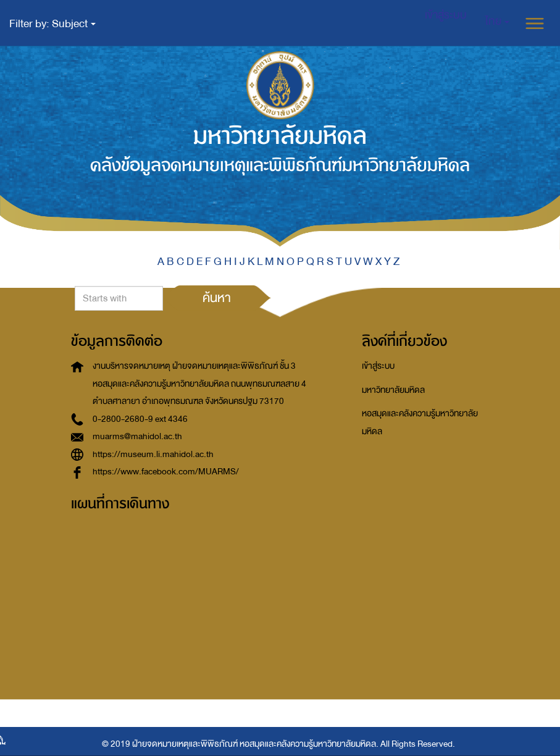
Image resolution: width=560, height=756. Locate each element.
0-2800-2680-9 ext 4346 (140, 419)
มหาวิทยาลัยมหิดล (393, 390)
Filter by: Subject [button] (52, 24)
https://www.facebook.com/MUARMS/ (166, 472)
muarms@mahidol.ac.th (137, 436)
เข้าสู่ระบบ (378, 366)
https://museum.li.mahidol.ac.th (153, 454)
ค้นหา (217, 298)
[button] (497, 22)
